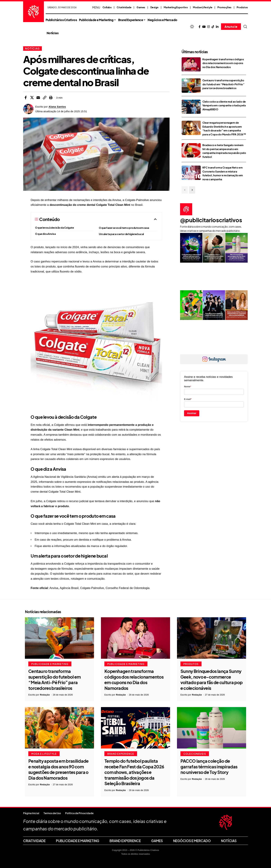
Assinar (192, 413)
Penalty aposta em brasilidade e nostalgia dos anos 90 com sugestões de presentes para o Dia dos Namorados (59, 769)
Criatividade (124, 7)
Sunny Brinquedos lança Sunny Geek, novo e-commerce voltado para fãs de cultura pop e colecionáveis (211, 680)
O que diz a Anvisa (45, 234)
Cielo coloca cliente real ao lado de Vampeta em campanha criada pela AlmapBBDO (224, 105)
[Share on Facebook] (26, 98)
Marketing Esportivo (176, 7)
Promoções (224, 7)
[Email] (38, 98)
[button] (245, 27)
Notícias (32, 48)
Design (154, 7)
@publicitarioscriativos (211, 220)
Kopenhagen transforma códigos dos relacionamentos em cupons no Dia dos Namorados (223, 63)
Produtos (242, 7)
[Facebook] (200, 27)
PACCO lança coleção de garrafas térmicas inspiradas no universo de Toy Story (209, 767)
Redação (45, 695)
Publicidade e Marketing (50, 664)
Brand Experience (121, 754)
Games (141, 7)
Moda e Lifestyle (203, 7)
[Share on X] (32, 98)
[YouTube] (204, 27)
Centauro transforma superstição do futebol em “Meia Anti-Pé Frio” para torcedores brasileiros (223, 84)
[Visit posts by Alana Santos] (28, 109)
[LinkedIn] (217, 27)
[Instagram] (209, 27)
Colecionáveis (195, 754)
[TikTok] (213, 27)
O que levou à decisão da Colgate (54, 228)
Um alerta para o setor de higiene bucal (121, 234)
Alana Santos (57, 107)
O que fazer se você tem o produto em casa (124, 228)
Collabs (107, 7)
